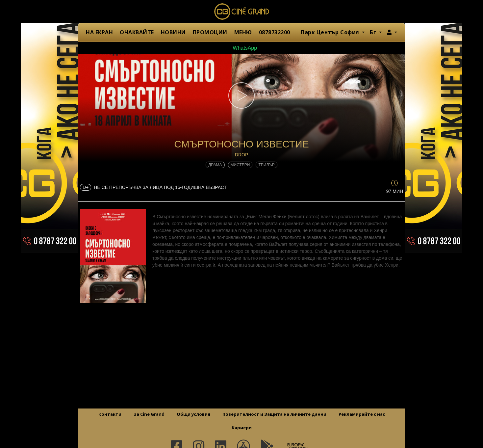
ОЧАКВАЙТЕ (137, 32)
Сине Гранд (241, 12)
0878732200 (275, 32)
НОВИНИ (173, 32)
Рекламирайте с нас (362, 414)
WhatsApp (241, 48)
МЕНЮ (243, 32)
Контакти (110, 414)
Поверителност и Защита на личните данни (274, 414)
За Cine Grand (149, 414)
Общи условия (193, 414)
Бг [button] (374, 32)
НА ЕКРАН (99, 32)
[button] (392, 32)
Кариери (242, 428)
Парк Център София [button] (331, 32)
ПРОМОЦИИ (210, 32)
